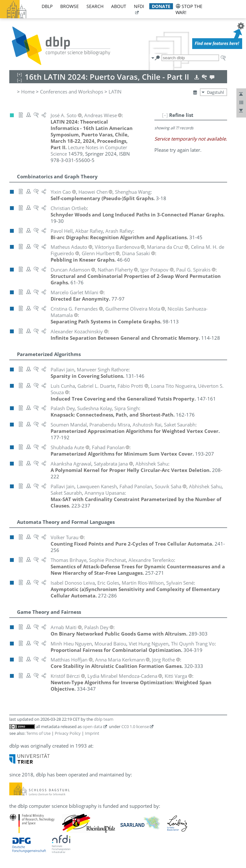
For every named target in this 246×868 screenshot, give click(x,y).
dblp (47, 6)
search (95, 6)
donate (161, 6)
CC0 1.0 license (135, 726)
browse (70, 6)
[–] (165, 115)
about (119, 6)
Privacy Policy (68, 733)
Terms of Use (38, 733)
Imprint (92, 733)
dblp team (104, 719)
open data (92, 726)
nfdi (139, 6)
